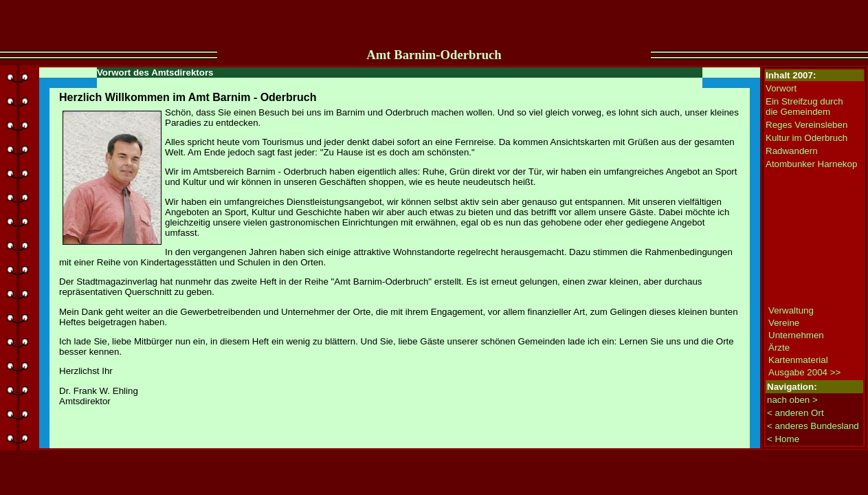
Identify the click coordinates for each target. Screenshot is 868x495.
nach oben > (792, 400)
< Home (783, 439)
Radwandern (792, 151)
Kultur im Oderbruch (806, 138)
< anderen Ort (795, 413)
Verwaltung (791, 310)
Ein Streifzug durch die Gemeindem (804, 107)
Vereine (784, 323)
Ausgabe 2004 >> (804, 372)
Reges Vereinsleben (806, 125)
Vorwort (781, 88)
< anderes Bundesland (813, 426)
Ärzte (779, 348)
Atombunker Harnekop (811, 164)
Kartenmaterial (798, 360)
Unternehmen (796, 335)
